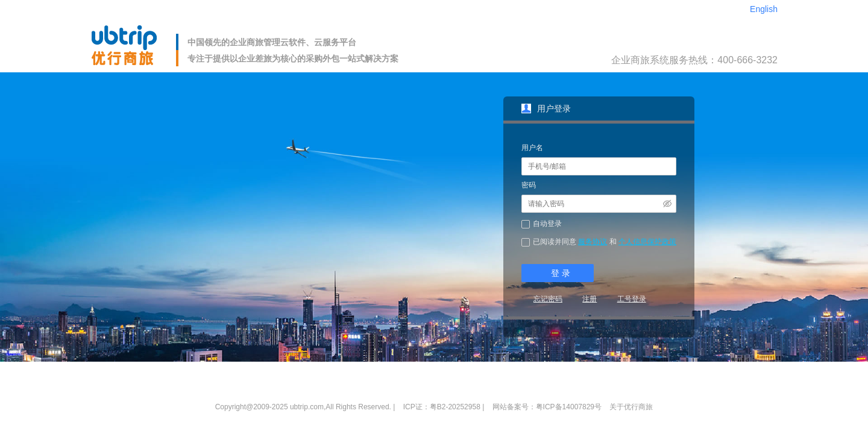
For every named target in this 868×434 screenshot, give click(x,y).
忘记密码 (548, 299)
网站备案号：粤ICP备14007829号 (547, 407)
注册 (590, 299)
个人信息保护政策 (647, 242)
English (764, 9)
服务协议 (593, 242)
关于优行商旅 (631, 407)
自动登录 (547, 224)
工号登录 (632, 299)
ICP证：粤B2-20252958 (442, 407)
